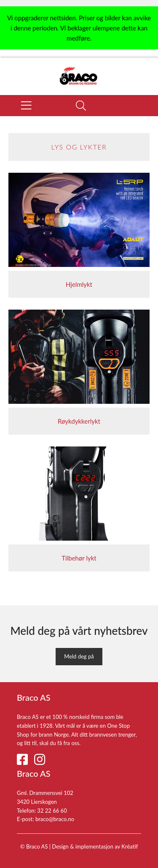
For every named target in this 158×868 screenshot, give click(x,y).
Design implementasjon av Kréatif (95, 846)
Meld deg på (79, 656)
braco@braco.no (55, 819)
